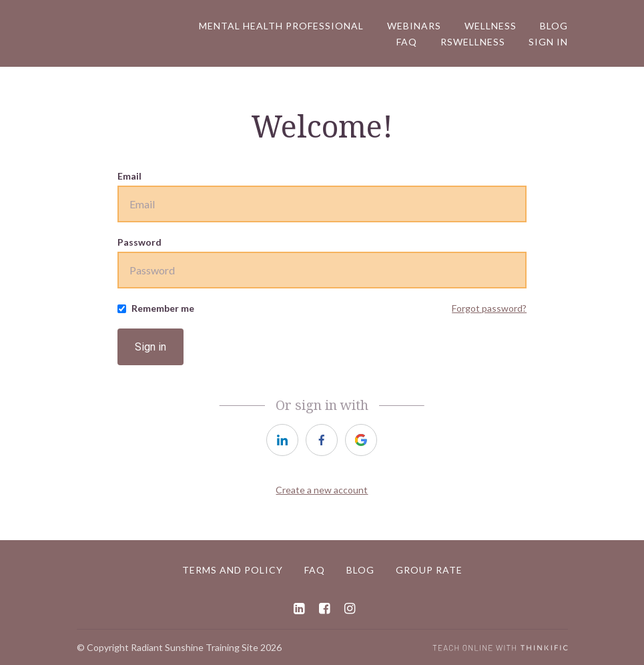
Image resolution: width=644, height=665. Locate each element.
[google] (361, 440)
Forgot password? (489, 308)
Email (129, 176)
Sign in (150, 347)
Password (139, 242)
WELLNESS (491, 26)
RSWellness (473, 42)
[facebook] (322, 440)
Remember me (163, 308)
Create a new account (322, 490)
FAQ (407, 42)
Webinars (414, 26)
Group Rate (429, 570)
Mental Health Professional (281, 26)
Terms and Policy (233, 570)
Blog (554, 26)
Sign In (548, 42)
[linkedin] (282, 440)
